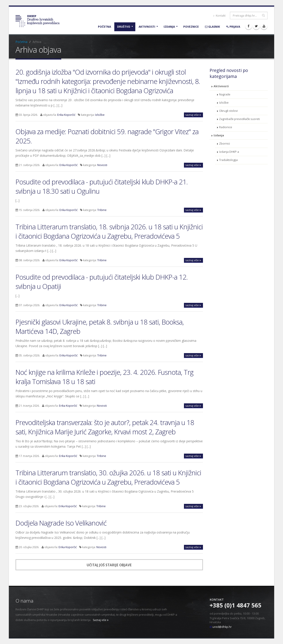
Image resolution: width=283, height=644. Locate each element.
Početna (104, 27)
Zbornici (225, 144)
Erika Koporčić (66, 115)
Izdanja (169, 27)
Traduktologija (228, 160)
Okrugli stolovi (228, 111)
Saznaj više (101, 620)
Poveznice (191, 27)
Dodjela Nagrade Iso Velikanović (61, 523)
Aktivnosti (147, 27)
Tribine (102, 210)
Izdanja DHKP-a (229, 152)
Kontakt (219, 16)
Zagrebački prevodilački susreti (239, 119)
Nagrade (225, 94)
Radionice (226, 127)
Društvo (124, 27)
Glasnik (212, 27)
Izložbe (100, 115)
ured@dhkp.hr (222, 627)
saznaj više (193, 115)
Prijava (233, 27)
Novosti (102, 165)
